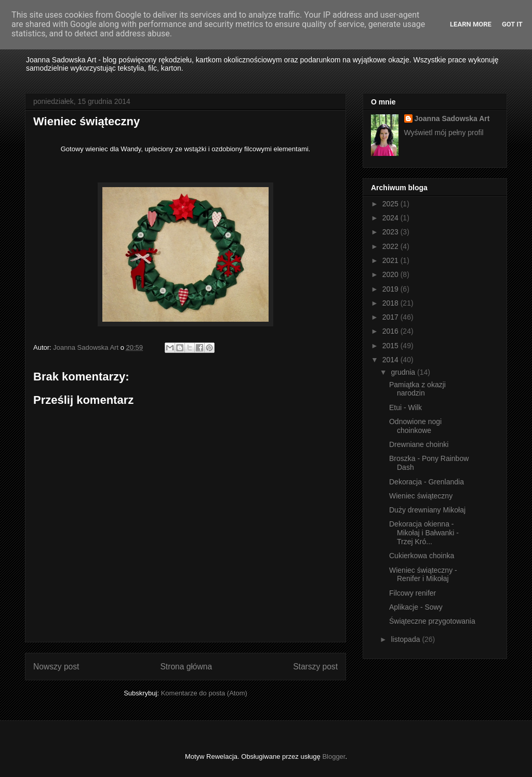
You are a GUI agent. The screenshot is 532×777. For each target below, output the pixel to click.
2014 (391, 360)
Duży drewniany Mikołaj (427, 510)
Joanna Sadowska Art (452, 118)
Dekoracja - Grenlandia (427, 482)
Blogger (334, 756)
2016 (391, 331)
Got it (512, 24)
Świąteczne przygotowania (432, 621)
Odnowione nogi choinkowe (415, 426)
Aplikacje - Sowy (416, 607)
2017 (391, 317)
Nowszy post (56, 667)
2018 (391, 303)
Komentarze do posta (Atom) (204, 693)
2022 (391, 246)
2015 (391, 346)
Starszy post (315, 667)
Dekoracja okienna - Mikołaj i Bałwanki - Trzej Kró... (424, 533)
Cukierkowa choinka (422, 556)
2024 (391, 218)
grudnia (404, 372)
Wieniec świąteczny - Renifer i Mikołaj (423, 575)
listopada (406, 639)
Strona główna (186, 667)
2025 (391, 204)
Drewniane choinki (419, 444)
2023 (391, 232)
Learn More (471, 24)
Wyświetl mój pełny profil (444, 133)
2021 (391, 260)
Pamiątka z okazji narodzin (417, 389)
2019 (391, 289)
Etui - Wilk (405, 407)
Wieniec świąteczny (421, 496)
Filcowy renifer (413, 593)
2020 (391, 274)
